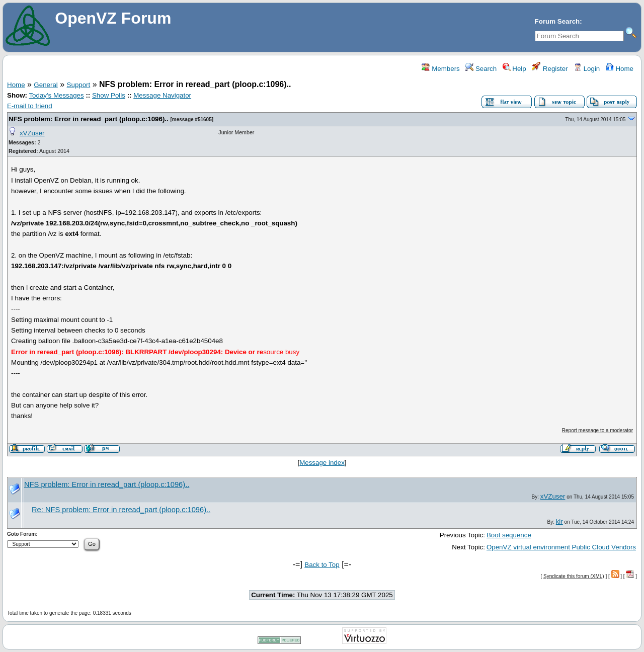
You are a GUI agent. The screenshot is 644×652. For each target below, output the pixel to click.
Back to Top (322, 565)
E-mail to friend (30, 106)
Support (79, 85)
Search (481, 69)
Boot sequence (509, 535)
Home (620, 69)
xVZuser (32, 133)
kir (559, 521)
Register (550, 69)
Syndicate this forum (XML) (574, 576)
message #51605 (192, 119)
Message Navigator (162, 95)
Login (587, 69)
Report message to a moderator (597, 430)
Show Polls (109, 95)
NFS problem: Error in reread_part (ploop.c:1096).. (89, 119)
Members (440, 69)
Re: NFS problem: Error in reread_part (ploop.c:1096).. (121, 510)
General (46, 85)
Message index (322, 463)
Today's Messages (56, 95)
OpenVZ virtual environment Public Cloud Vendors (561, 547)
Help (514, 69)
